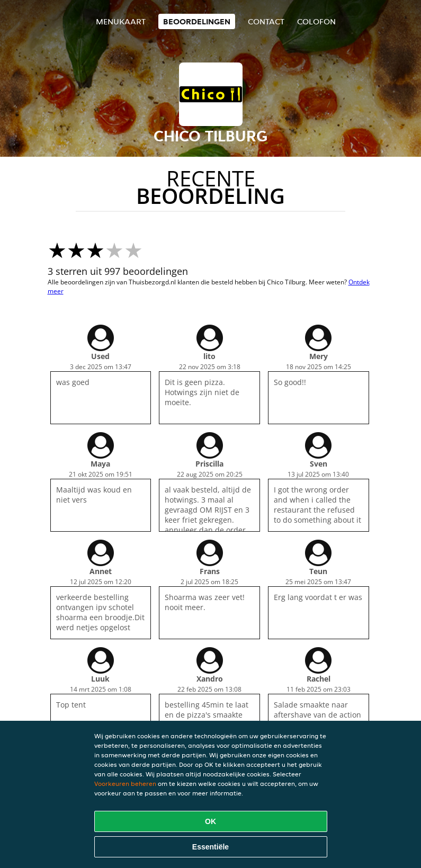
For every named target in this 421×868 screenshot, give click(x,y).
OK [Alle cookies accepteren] (210, 821)
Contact (266, 21)
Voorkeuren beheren (125, 784)
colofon (316, 21)
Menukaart (121, 21)
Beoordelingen (197, 21)
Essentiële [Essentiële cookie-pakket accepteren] (210, 847)
